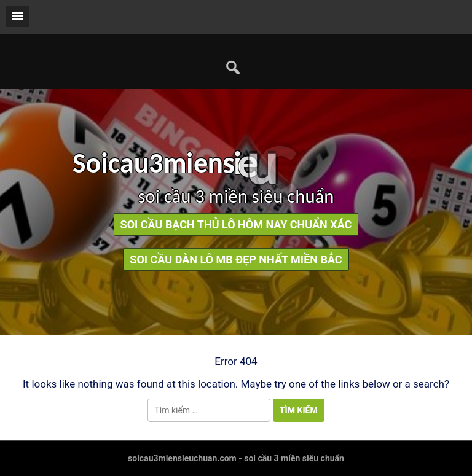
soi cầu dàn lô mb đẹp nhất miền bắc (236, 259)
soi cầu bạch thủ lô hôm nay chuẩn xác (236, 224)
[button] (18, 17)
